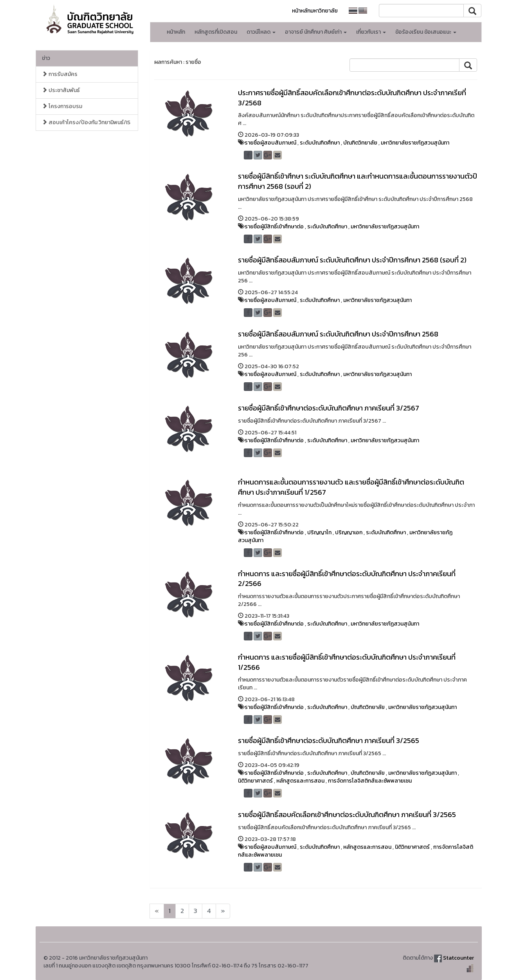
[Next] (157, 911)
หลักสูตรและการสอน (300, 781)
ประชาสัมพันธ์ (61, 90)
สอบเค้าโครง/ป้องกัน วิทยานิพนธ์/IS (86, 122)
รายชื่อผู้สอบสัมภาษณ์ (270, 143)
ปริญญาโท (319, 532)
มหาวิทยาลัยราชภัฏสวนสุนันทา (415, 143)
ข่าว (46, 58)
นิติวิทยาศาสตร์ (255, 781)
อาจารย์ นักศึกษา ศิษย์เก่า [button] (316, 32)
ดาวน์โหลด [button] (261, 32)
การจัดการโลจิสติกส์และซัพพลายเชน (370, 781)
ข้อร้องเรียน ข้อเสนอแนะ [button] (426, 32)
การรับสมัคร (60, 74)
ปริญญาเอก (349, 532)
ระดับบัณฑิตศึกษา (320, 143)
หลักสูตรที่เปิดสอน (216, 32)
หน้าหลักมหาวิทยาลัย (315, 11)
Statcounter (458, 958)
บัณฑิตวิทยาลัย (360, 143)
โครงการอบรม (62, 106)
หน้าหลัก (176, 32)
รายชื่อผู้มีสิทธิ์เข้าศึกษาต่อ (274, 227)
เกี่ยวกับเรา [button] (371, 32)
